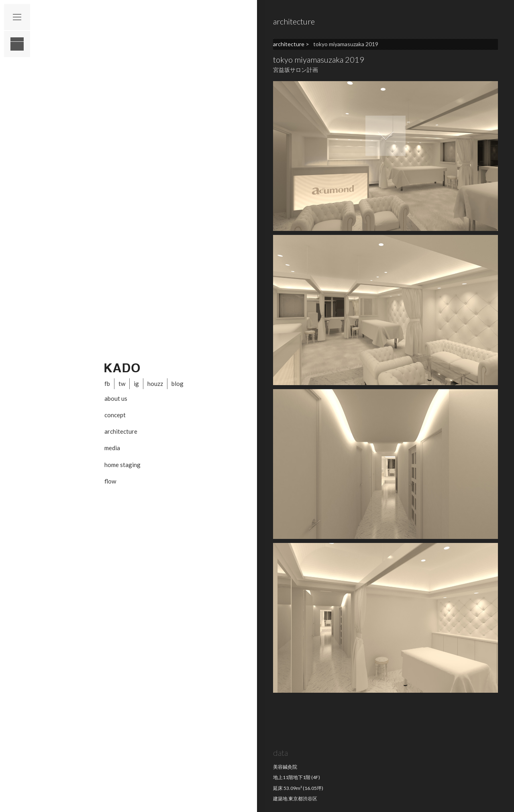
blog (177, 384)
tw (122, 384)
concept (115, 415)
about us (116, 398)
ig (136, 384)
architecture (121, 431)
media (112, 448)
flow (110, 481)
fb (107, 384)
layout (17, 44)
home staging (122, 465)
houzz (155, 384)
